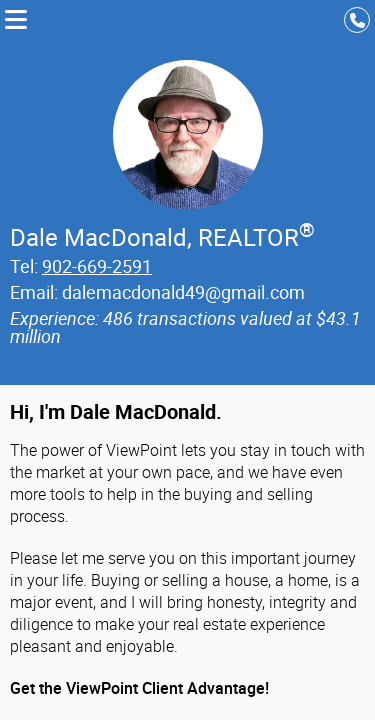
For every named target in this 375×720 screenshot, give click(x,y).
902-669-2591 (97, 266)
